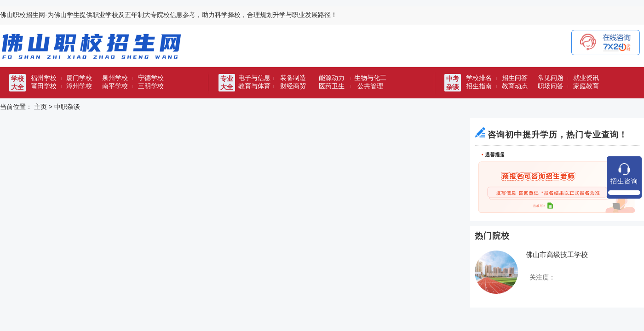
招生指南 (479, 86)
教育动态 (515, 86)
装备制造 (293, 78)
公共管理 (370, 86)
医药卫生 (332, 86)
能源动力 (332, 78)
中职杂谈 (67, 107)
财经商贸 (293, 86)
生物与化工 (370, 78)
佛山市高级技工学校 (557, 254)
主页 (40, 107)
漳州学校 (79, 86)
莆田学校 (44, 86)
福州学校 (44, 78)
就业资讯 (586, 78)
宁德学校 (151, 78)
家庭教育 (586, 86)
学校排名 (479, 78)
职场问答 (551, 86)
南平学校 (115, 86)
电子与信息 (254, 78)
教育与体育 (254, 86)
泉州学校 (115, 78)
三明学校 (151, 86)
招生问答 (515, 78)
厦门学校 (79, 78)
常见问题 (551, 78)
